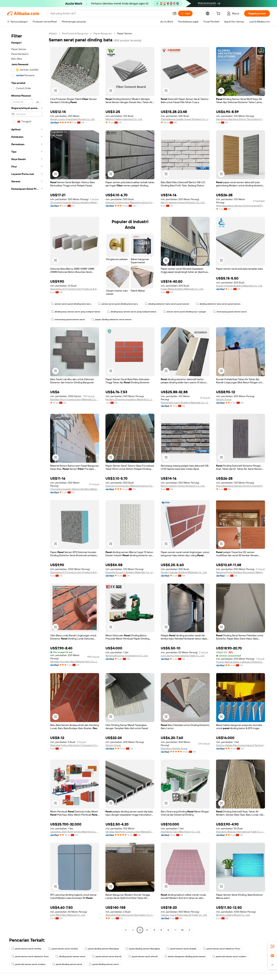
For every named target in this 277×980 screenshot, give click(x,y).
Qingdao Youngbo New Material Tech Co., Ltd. (75, 662)
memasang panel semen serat (230, 312)
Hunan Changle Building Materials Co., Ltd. (239, 286)
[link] (272, 946)
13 (182, 930)
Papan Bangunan (103, 33)
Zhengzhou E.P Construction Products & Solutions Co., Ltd (75, 289)
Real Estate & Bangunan (75, 33)
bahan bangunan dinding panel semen (185, 956)
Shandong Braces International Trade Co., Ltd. (241, 832)
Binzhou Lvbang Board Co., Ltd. (233, 915)
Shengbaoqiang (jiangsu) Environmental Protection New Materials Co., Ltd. (241, 206)
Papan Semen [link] (125, 33)
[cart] (219, 14)
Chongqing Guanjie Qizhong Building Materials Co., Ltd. (75, 202)
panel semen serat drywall (181, 949)
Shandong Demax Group (174, 748)
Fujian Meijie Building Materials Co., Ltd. (182, 289)
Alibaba (53, 33)
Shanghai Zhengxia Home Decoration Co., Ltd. (130, 915)
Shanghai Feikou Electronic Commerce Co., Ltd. (75, 745)
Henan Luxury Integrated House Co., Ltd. (72, 119)
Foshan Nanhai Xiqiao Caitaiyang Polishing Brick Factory (241, 662)
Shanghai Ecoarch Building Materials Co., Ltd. (185, 403)
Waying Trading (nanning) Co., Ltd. (124, 119)
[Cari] (185, 13)
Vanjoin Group (224, 399)
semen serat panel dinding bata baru (71, 304)
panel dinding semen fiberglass (102, 949)
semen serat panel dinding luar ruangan (185, 312)
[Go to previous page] (126, 930)
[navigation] (27, 482)
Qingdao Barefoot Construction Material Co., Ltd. (130, 832)
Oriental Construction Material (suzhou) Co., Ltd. (130, 202)
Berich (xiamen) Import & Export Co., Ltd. (183, 202)
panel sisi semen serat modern (229, 956)
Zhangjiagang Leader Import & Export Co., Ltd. (185, 119)
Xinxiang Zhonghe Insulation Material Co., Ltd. (130, 399)
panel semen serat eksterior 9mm (222, 949)
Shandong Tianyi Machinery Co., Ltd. (181, 832)
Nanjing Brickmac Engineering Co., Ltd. (127, 656)
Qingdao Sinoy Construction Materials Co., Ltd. (75, 399)
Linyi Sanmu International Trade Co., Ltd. (183, 656)
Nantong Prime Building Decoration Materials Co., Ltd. (241, 572)
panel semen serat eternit (107, 956)
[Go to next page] (189, 930)
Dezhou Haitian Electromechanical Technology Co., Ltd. (241, 745)
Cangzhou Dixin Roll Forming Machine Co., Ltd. (75, 832)
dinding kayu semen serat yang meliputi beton (76, 312)
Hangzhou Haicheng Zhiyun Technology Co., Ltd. (241, 119)
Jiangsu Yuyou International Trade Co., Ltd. (184, 915)
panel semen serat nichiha (26, 949)
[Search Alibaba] (110, 13)
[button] (175, 13)
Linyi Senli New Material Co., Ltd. (68, 915)
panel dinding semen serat (67, 964)
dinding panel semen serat (70, 956)
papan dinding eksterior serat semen (112, 319)
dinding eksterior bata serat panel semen (167, 304)
